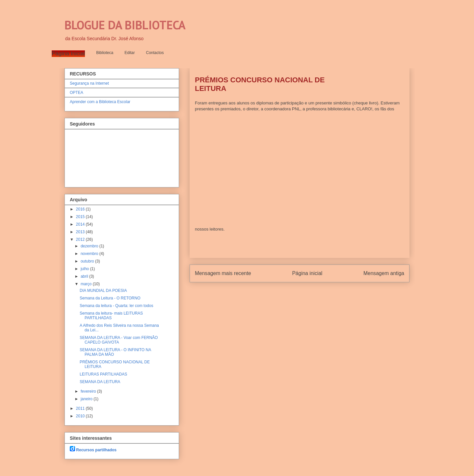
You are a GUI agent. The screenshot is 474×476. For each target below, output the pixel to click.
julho (85, 269)
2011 (81, 408)
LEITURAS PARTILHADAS (103, 374)
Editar (130, 53)
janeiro (87, 399)
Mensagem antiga (384, 273)
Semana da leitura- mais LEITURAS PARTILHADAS (111, 316)
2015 (81, 217)
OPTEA (77, 93)
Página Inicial (68, 54)
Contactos (155, 53)
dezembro (90, 246)
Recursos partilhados (96, 450)
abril (85, 276)
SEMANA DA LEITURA (100, 382)
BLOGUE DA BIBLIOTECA (125, 25)
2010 (81, 416)
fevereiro (89, 391)
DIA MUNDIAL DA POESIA (103, 291)
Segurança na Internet (89, 83)
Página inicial (307, 273)
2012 (81, 239)
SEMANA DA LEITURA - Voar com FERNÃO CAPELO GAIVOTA (119, 340)
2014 (81, 224)
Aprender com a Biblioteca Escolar (100, 102)
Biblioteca (105, 53)
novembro (90, 254)
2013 (81, 232)
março (87, 284)
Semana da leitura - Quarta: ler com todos (116, 306)
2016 (81, 209)
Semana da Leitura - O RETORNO (110, 298)
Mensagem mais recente (223, 273)
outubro (88, 261)
